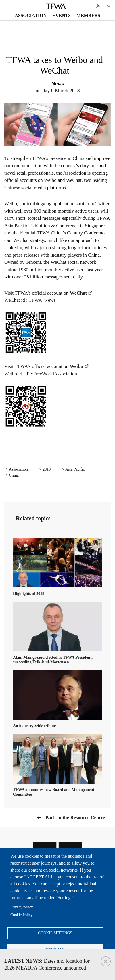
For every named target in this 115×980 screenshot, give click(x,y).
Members (88, 15)
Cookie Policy (21, 915)
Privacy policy (22, 907)
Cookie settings (55, 933)
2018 (47, 469)
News (57, 84)
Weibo (76, 366)
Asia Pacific (75, 469)
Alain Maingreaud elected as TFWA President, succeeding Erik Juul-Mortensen (53, 660)
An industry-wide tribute (34, 726)
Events (62, 15)
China (14, 475)
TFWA (56, 6)
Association (31, 15)
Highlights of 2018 (29, 594)
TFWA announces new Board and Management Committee (54, 792)
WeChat (78, 293)
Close (106, 961)
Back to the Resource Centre (75, 818)
